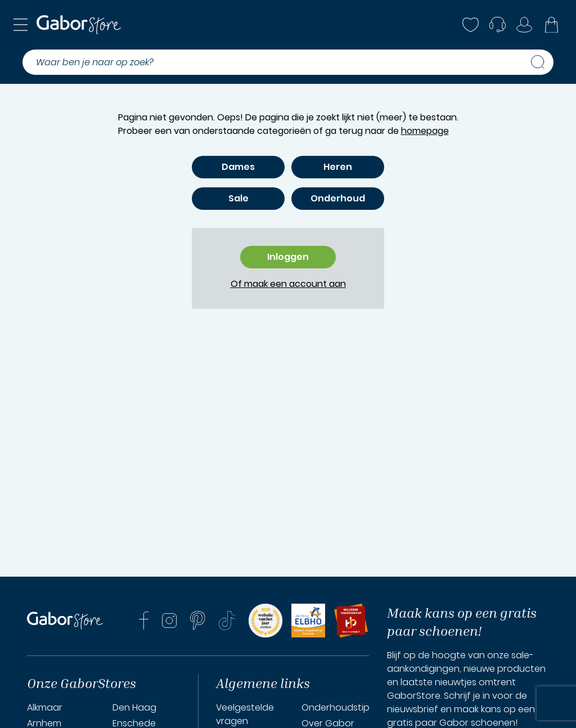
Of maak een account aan (288, 284)
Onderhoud (338, 198)
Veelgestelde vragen (245, 714)
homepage (425, 131)
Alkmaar (45, 707)
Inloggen (288, 257)
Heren (338, 167)
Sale (238, 198)
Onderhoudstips (338, 707)
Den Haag (134, 707)
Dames (238, 167)
